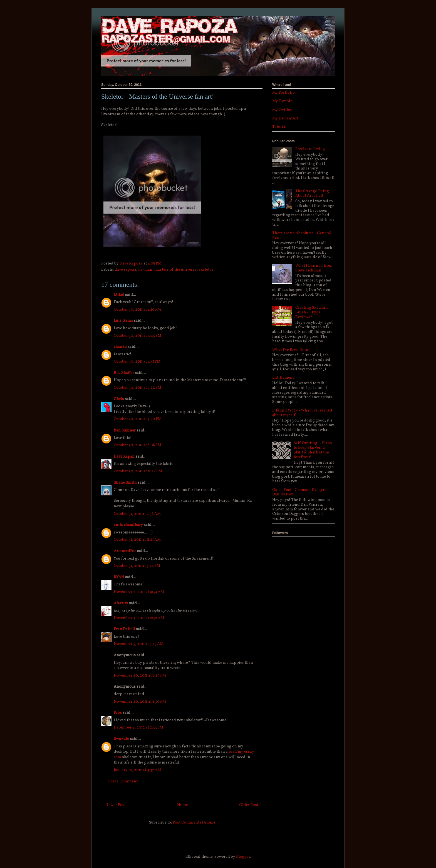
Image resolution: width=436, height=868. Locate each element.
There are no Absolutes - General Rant (302, 236)
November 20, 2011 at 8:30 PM (140, 702)
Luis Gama (123, 321)
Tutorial (279, 127)
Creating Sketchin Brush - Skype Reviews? (312, 312)
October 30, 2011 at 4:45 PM (138, 336)
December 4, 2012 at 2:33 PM (138, 728)
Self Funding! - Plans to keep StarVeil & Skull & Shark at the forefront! (313, 450)
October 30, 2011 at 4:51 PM (137, 362)
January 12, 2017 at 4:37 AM (137, 770)
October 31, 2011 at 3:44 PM (137, 566)
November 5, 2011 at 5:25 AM (139, 644)
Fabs (118, 713)
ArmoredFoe (125, 551)
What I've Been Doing (291, 350)
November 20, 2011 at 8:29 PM (140, 676)
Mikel (119, 295)
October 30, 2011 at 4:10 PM (137, 310)
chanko (120, 347)
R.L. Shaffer (124, 373)
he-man (145, 270)
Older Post (249, 805)
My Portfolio (283, 93)
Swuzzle (121, 739)
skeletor (206, 270)
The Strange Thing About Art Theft (312, 194)
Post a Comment (123, 781)
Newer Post (116, 805)
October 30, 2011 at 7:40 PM (138, 419)
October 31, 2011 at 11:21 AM (137, 540)
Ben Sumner (125, 431)
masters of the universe (175, 270)
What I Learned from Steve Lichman (314, 268)
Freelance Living (310, 149)
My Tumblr (282, 101)
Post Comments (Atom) (194, 823)
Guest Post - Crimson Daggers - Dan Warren (301, 492)
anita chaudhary (128, 525)
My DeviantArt (285, 119)
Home (183, 805)
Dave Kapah (124, 457)
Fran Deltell (124, 629)
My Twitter (282, 110)
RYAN (119, 577)
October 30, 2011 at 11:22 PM (138, 471)
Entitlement (283, 378)
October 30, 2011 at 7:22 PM (138, 388)
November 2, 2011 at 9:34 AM (139, 592)
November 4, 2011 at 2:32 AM (139, 618)
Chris (119, 399)
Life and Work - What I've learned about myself (302, 413)
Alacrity (121, 603)
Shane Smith (125, 483)
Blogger (243, 857)
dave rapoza (125, 270)
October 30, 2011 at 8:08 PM (138, 445)
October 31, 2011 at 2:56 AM (137, 514)
